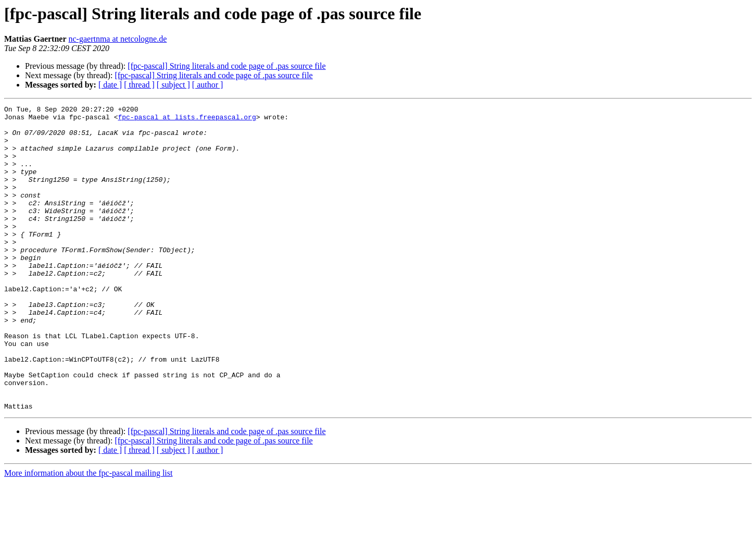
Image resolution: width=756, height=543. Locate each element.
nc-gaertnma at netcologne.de (118, 39)
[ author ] (208, 85)
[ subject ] (173, 85)
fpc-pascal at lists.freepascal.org (187, 120)
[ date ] (110, 85)
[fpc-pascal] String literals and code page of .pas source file (226, 66)
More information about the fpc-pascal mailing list (88, 534)
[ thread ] (139, 85)
